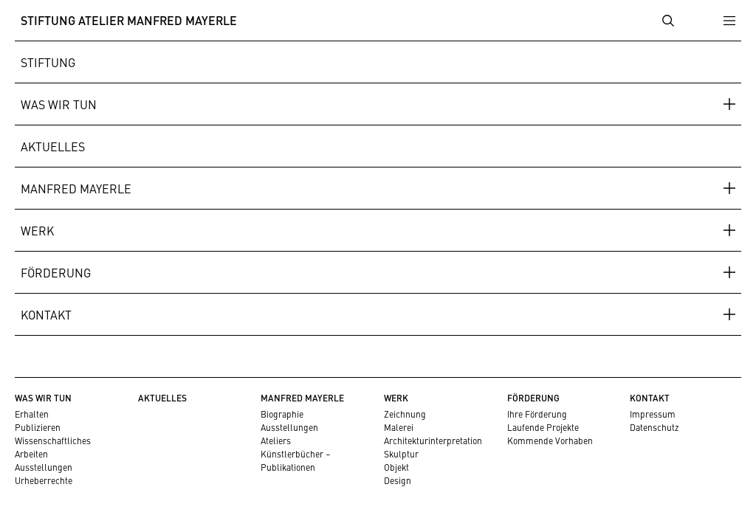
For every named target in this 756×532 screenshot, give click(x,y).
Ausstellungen (44, 467)
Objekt (396, 467)
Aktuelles (53, 146)
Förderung (56, 272)
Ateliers (276, 441)
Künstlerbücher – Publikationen (296, 460)
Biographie (282, 414)
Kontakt (46, 314)
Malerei (399, 427)
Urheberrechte (44, 480)
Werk (37, 230)
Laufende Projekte (543, 427)
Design (398, 480)
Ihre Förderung (537, 414)
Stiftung (48, 62)
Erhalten (32, 414)
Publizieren (38, 427)
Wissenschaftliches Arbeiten (53, 447)
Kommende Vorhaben (550, 441)
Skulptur (401, 454)
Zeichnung (405, 414)
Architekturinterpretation (433, 441)
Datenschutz (654, 427)
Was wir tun (59, 104)
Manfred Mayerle (76, 188)
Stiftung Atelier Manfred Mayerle (129, 20)
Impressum (653, 414)
